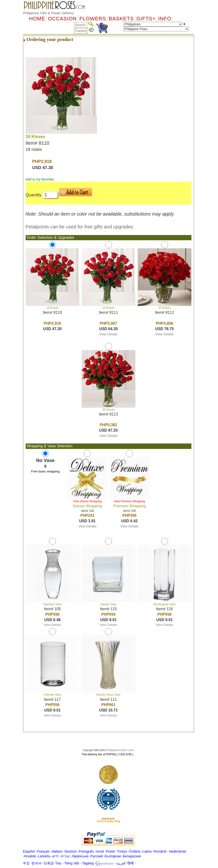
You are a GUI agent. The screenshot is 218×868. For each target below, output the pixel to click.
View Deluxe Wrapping (88, 501)
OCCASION (62, 19)
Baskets (121, 19)
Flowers (93, 19)
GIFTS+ (146, 19)
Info (165, 19)
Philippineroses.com (120, 750)
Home (37, 19)
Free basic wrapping (45, 471)
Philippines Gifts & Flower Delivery (48, 13)
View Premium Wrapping (129, 501)
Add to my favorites (40, 179)
